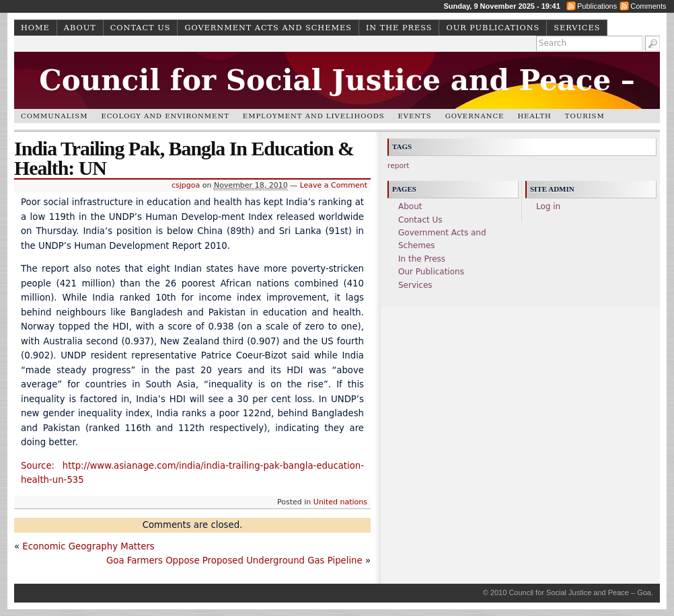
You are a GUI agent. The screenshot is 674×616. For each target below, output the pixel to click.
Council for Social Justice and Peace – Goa (337, 102)
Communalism (54, 116)
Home (35, 28)
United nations (340, 502)
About (80, 28)
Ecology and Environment (165, 116)
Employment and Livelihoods (314, 116)
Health (534, 116)
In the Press (399, 28)
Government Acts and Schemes (268, 28)
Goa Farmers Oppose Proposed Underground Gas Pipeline (234, 561)
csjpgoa (186, 185)
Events (415, 116)
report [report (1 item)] (399, 166)
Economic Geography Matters (88, 546)
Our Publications (493, 28)
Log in (548, 206)
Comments (648, 6)
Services (577, 28)
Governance (475, 116)
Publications (597, 6)
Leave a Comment (334, 185)
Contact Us (141, 28)
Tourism (585, 116)
